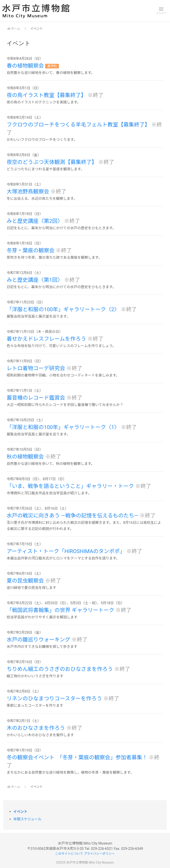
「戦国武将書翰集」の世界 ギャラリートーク (61, 610)
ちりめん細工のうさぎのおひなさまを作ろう (60, 669)
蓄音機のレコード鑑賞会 (37, 398)
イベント (20, 812)
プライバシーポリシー (99, 854)
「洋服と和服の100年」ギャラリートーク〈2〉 (64, 309)
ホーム (13, 29)
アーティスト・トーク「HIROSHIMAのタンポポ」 (67, 551)
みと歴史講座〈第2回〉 (35, 221)
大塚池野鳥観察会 (29, 192)
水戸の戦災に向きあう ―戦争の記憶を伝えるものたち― (73, 516)
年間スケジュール (27, 819)
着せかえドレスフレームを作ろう (47, 339)
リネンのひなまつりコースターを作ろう (55, 699)
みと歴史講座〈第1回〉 (35, 280)
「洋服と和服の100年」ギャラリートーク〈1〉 (64, 427)
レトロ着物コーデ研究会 (37, 368)
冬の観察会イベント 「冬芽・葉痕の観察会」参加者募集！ (78, 757)
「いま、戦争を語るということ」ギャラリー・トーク (71, 486)
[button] (161, 11)
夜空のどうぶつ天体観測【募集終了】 (52, 162)
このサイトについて (69, 854)
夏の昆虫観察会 (26, 581)
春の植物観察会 (26, 66)
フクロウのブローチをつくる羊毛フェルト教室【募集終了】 (79, 125)
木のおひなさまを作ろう (37, 728)
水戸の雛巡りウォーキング (39, 640)
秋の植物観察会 (26, 457)
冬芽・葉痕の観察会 (31, 250)
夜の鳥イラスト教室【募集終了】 (47, 95)
